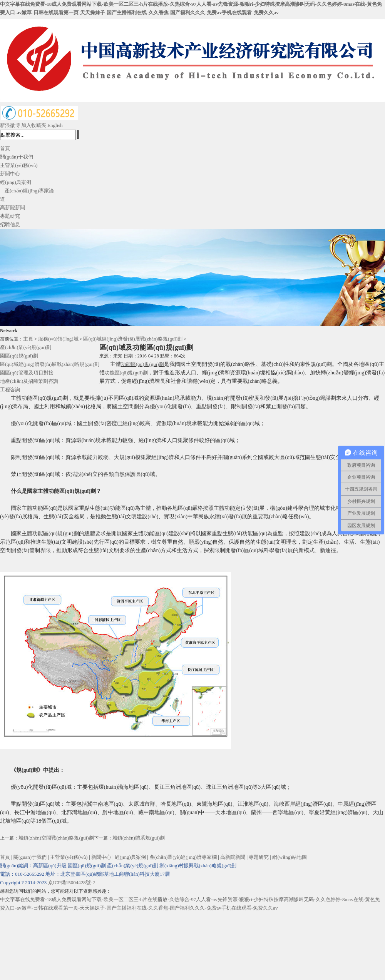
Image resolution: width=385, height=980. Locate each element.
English (55, 125)
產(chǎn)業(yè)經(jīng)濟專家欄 (183, 857)
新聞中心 (10, 174)
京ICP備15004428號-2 (72, 882)
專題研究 (10, 216)
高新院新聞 (13, 208)
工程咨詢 (10, 390)
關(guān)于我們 (17, 157)
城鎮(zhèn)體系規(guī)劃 (139, 838)
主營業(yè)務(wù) (19, 165)
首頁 (5, 148)
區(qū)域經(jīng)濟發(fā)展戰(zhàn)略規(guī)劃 (133, 339)
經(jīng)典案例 (16, 182)
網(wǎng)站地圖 (290, 857)
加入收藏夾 (34, 125)
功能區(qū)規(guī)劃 (142, 364)
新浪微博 (10, 125)
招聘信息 (10, 225)
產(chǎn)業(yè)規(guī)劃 (26, 347)
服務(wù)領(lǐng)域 (58, 339)
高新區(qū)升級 (50, 866)
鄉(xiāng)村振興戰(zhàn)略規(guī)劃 (198, 866)
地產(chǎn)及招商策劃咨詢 (29, 381)
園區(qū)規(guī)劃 (19, 356)
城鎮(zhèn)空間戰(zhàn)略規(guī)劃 (56, 838)
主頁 (28, 339)
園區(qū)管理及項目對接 (27, 373)
